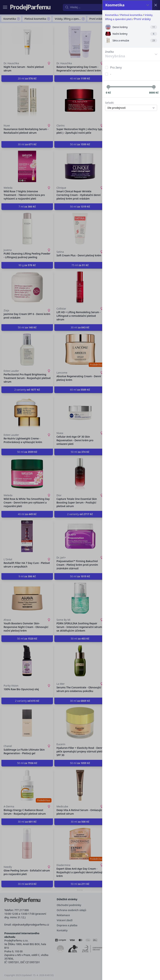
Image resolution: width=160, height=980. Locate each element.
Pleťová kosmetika (131, 15)
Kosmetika (111, 15)
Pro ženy (116, 67)
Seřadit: (110, 103)
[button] (80, 490)
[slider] (108, 87)
